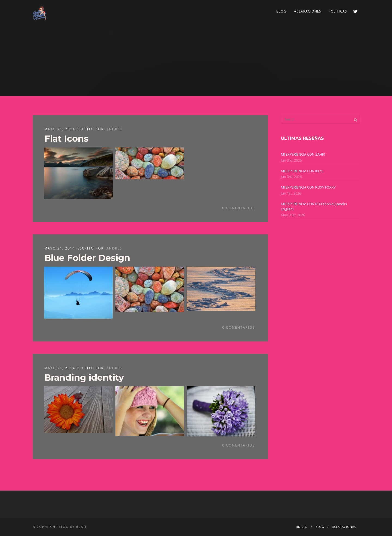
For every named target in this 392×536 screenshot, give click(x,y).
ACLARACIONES (307, 11)
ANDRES (114, 129)
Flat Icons (66, 139)
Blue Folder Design (87, 258)
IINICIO (302, 527)
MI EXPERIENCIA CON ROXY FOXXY (308, 187)
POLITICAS (338, 11)
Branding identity (84, 378)
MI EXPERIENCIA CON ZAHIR (303, 154)
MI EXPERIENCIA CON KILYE (302, 171)
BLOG (281, 11)
